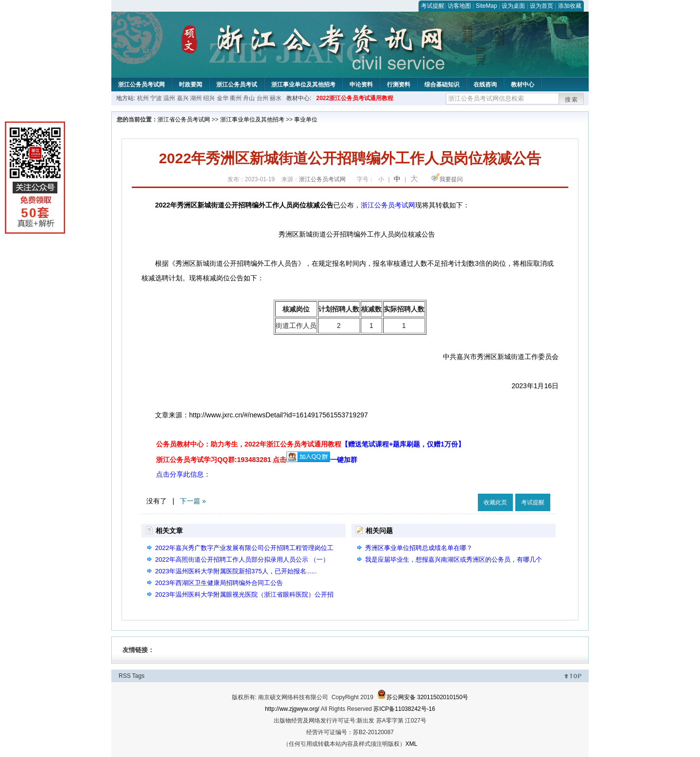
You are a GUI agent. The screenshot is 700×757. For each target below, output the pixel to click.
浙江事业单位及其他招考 (303, 85)
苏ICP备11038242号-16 (404, 709)
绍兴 (209, 98)
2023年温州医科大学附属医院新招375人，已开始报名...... (236, 571)
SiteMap (487, 6)
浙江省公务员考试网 (184, 120)
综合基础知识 (442, 85)
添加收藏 (570, 6)
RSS (125, 676)
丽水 (276, 98)
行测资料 (399, 85)
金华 (223, 98)
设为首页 (542, 6)
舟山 (249, 98)
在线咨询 (485, 85)
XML (411, 744)
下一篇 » (193, 501)
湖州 (196, 98)
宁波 (156, 98)
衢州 (236, 98)
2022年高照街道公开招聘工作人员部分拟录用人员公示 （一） (242, 559)
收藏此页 (495, 502)
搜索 (572, 100)
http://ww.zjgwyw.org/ (292, 709)
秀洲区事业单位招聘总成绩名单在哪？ (419, 548)
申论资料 (361, 85)
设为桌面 (513, 6)
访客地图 (459, 6)
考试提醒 (433, 6)
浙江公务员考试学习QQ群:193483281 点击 (221, 460)
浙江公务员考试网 (141, 85)
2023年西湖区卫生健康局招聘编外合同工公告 (219, 583)
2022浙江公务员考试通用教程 (355, 98)
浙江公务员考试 (237, 85)
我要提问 (451, 179)
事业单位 (306, 120)
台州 (262, 98)
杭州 (143, 98)
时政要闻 (191, 85)
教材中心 (523, 85)
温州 (169, 98)
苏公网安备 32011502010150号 (423, 697)
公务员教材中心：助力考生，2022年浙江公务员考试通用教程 (310, 444)
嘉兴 (183, 98)
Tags (138, 676)
